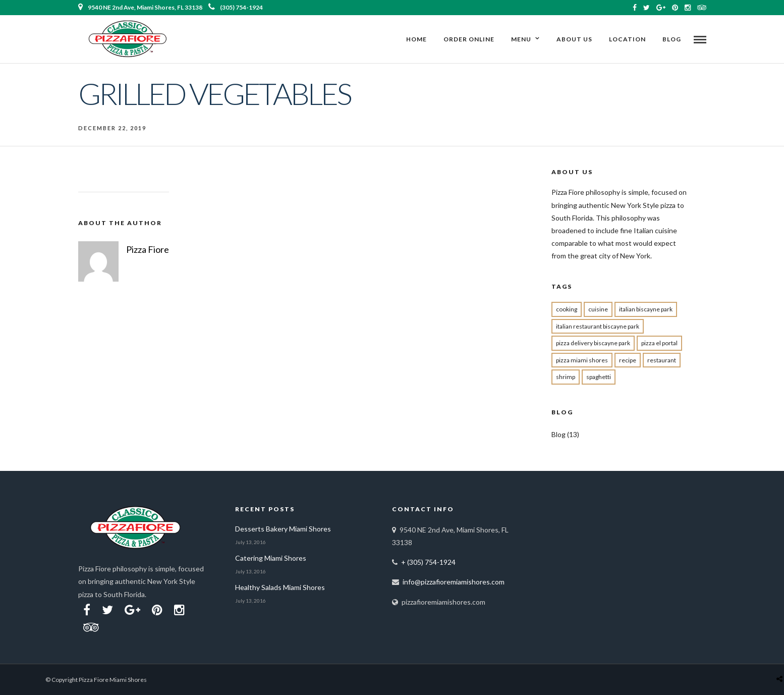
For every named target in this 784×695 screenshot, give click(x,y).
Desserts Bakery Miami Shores (283, 529)
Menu (521, 39)
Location (627, 39)
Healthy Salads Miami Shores (280, 587)
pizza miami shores (582, 360)
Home (416, 39)
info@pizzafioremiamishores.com (454, 582)
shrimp (566, 377)
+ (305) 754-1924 (428, 562)
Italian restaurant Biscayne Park (598, 326)
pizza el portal (659, 343)
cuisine (598, 309)
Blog (672, 39)
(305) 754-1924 (236, 7)
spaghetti (599, 377)
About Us (574, 39)
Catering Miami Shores (271, 558)
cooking (567, 309)
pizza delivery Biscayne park (593, 343)
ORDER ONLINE (469, 39)
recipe (628, 360)
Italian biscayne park (646, 309)
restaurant (662, 360)
